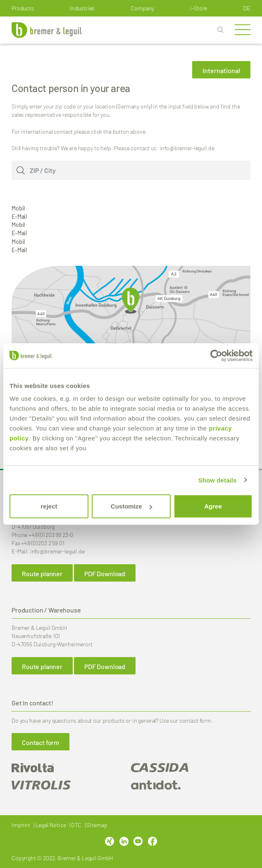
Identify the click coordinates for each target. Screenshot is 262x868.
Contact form (40, 742)
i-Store (199, 8)
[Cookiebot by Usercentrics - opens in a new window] (216, 355)
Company (142, 8)
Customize (131, 506)
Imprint (21, 825)
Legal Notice (51, 825)
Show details (218, 480)
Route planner (42, 574)
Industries (82, 8)
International (221, 70)
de (247, 8)
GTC (76, 825)
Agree (213, 506)
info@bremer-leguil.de (57, 551)
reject (49, 506)
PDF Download (105, 574)
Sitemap (97, 825)
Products (23, 8)
